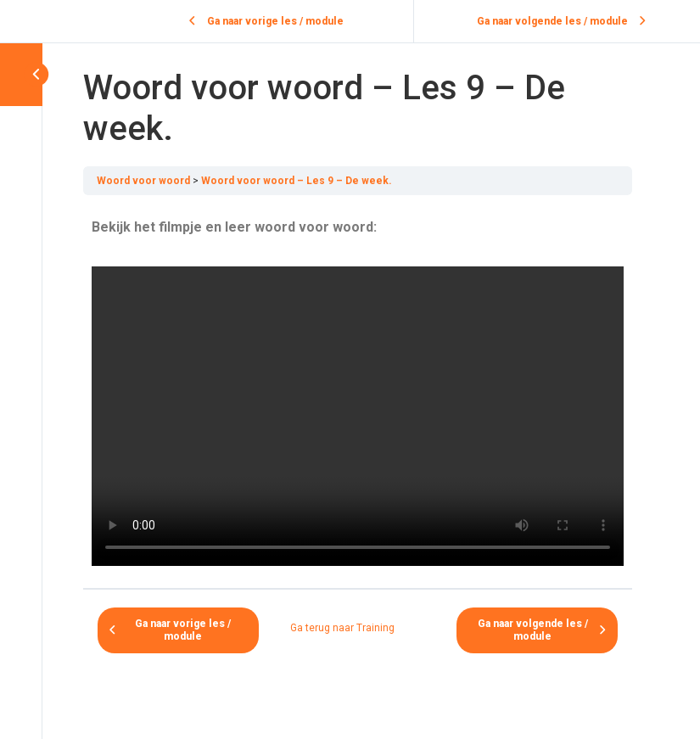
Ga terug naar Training (342, 628)
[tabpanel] (358, 392)
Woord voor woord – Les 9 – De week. (297, 181)
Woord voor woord (143, 181)
